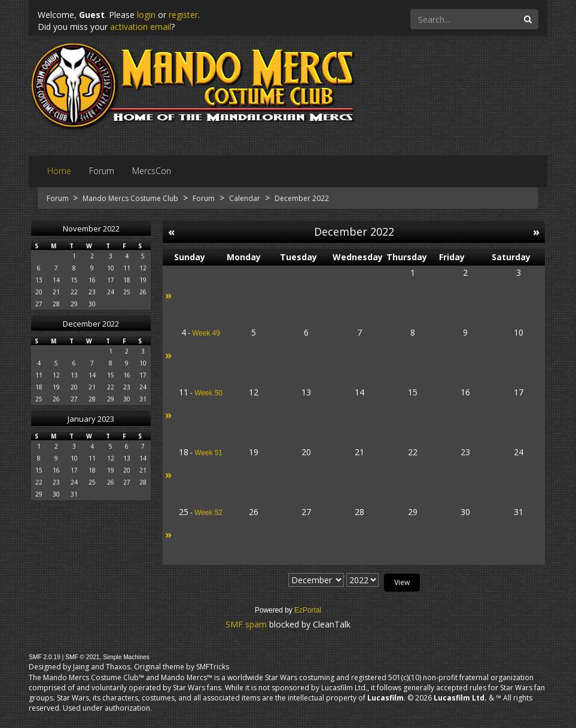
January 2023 (91, 419)
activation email (141, 27)
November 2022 (91, 229)
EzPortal (308, 610)
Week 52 (208, 513)
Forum (59, 198)
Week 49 (206, 333)
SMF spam (246, 624)
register (183, 15)
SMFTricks (213, 667)
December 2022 (91, 324)
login (146, 15)
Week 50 (208, 393)
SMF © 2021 (82, 657)
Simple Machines (126, 657)
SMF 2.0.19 (45, 657)
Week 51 (208, 453)
